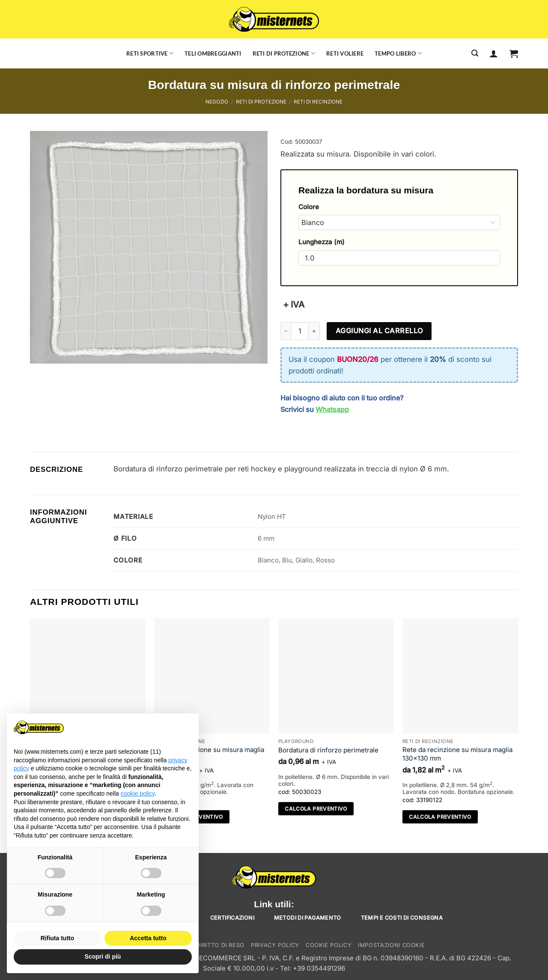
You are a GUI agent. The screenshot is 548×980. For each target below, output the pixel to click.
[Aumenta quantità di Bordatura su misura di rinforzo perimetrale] (314, 331)
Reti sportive (150, 53)
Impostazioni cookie (391, 945)
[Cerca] (475, 53)
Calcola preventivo (316, 809)
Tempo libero (398, 53)
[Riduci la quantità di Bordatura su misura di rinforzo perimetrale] (286, 331)
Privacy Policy (275, 945)
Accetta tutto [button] (148, 938)
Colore (309, 207)
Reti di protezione (284, 53)
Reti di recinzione (318, 102)
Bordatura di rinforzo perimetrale (328, 750)
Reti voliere (345, 53)
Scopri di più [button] (103, 956)
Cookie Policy (329, 945)
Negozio (217, 102)
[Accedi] (494, 53)
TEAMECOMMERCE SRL (218, 958)
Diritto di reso (220, 945)
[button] (514, 53)
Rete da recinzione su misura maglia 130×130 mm (209, 754)
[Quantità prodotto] (300, 331)
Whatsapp (332, 409)
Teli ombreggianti (213, 53)
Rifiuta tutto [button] (58, 938)
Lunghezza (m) (322, 242)
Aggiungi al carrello (379, 331)
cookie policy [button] (138, 793)
